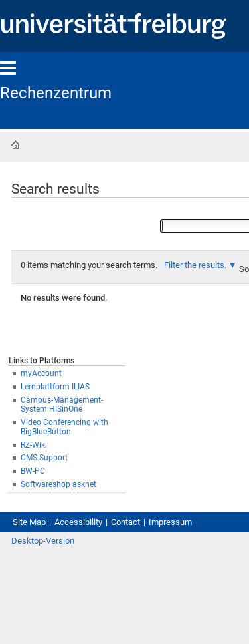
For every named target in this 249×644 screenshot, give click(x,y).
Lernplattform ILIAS (55, 387)
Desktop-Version (43, 541)
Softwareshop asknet (58, 484)
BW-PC (33, 471)
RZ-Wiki (34, 445)
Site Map (29, 522)
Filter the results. (196, 265)
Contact (125, 522)
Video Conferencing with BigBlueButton (64, 427)
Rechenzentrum (56, 93)
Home (15, 145)
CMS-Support (44, 458)
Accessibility (78, 522)
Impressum (170, 522)
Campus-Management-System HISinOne (62, 405)
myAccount (41, 373)
